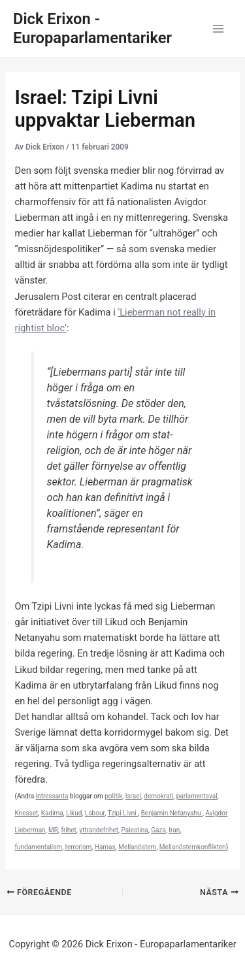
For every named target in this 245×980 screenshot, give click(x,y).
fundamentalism (38, 847)
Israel (133, 796)
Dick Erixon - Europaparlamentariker (92, 28)
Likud (74, 813)
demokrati (158, 796)
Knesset (26, 813)
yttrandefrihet (99, 830)
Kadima (52, 813)
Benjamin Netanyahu (172, 813)
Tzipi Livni (122, 813)
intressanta (52, 796)
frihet (68, 830)
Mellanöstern (137, 847)
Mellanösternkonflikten (193, 847)
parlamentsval (197, 796)
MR (53, 830)
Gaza (158, 830)
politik (113, 796)
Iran (174, 830)
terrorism (79, 847)
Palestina (135, 830)
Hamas (105, 847)
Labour (95, 813)
